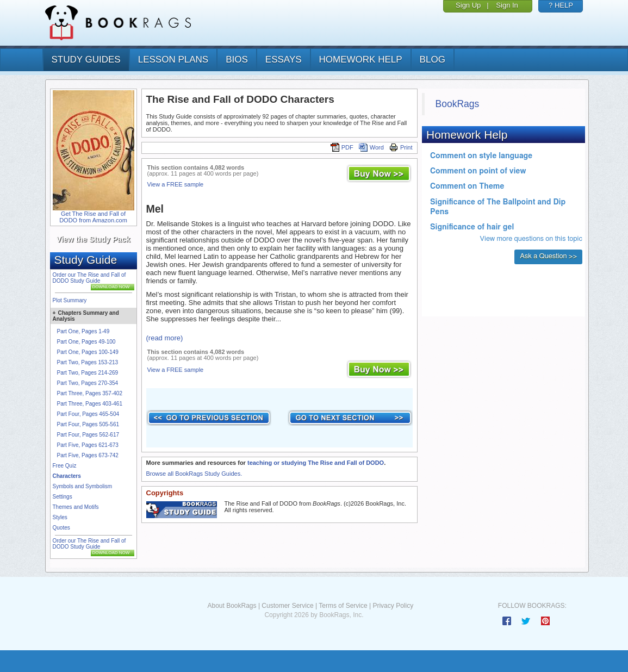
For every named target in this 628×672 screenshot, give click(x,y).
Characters (67, 476)
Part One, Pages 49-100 (86, 342)
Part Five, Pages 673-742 (88, 455)
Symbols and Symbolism (82, 486)
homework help (361, 60)
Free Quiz (65, 466)
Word (371, 147)
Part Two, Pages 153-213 (88, 362)
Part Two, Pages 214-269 (88, 373)
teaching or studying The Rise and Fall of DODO (316, 463)
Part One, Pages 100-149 (88, 352)
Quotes (61, 528)
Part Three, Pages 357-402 (90, 393)
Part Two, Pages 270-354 (88, 383)
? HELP (561, 5)
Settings (63, 497)
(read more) (165, 338)
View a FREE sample (176, 184)
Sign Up (468, 5)
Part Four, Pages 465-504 (88, 414)
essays (284, 60)
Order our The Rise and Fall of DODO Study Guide (89, 278)
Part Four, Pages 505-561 (88, 424)
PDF (342, 147)
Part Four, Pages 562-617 (88, 435)
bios (237, 60)
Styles (60, 517)
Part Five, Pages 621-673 (88, 445)
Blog (433, 60)
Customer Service (287, 606)
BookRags (458, 104)
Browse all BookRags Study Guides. (194, 474)
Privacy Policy (393, 606)
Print (401, 147)
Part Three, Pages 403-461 (90, 404)
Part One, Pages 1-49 (83, 331)
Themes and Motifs (76, 507)
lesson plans (173, 60)
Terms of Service (343, 606)
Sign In (507, 5)
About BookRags (232, 606)
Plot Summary (70, 300)
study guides (86, 60)
